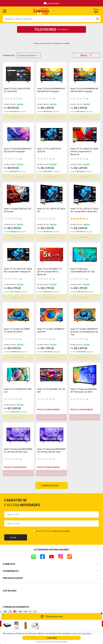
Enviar (13, 537)
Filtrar (86, 55)
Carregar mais (50, 485)
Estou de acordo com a (52, 531)
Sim (68, 43)
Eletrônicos (47, 43)
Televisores (59, 43)
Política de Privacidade (61, 531)
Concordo (51, 638)
